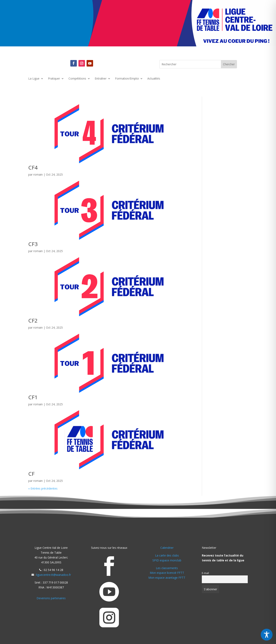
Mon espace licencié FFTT (167, 573)
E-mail (205, 573)
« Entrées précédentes (43, 488)
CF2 (33, 320)
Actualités (154, 79)
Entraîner (101, 79)
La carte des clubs (167, 555)
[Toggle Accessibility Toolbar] (267, 635)
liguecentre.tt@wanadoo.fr (54, 575)
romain (38, 174)
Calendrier (167, 548)
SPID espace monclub (167, 560)
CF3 (33, 244)
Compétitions (77, 79)
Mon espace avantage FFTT (167, 578)
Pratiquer (54, 79)
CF (31, 474)
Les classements (167, 568)
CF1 (33, 397)
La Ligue (34, 79)
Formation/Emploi (127, 79)
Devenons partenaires (51, 598)
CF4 (33, 167)
